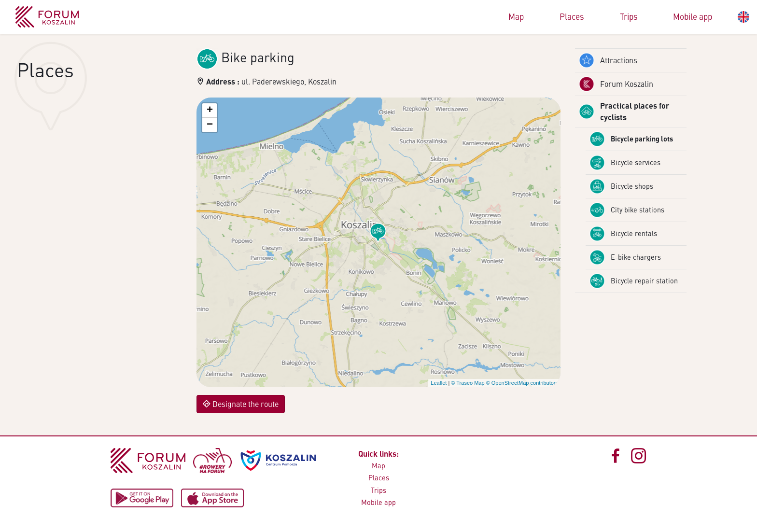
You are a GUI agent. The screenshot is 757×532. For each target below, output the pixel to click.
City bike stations (627, 210)
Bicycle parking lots (631, 139)
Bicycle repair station (634, 281)
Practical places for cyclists (624, 111)
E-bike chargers (625, 257)
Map (516, 16)
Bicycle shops (621, 186)
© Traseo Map (468, 383)
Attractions (608, 60)
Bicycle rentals (623, 234)
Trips (629, 16)
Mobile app (693, 16)
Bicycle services (625, 163)
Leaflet (439, 383)
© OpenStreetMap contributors (522, 383)
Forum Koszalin (616, 84)
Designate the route (241, 404)
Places (572, 16)
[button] (378, 233)
